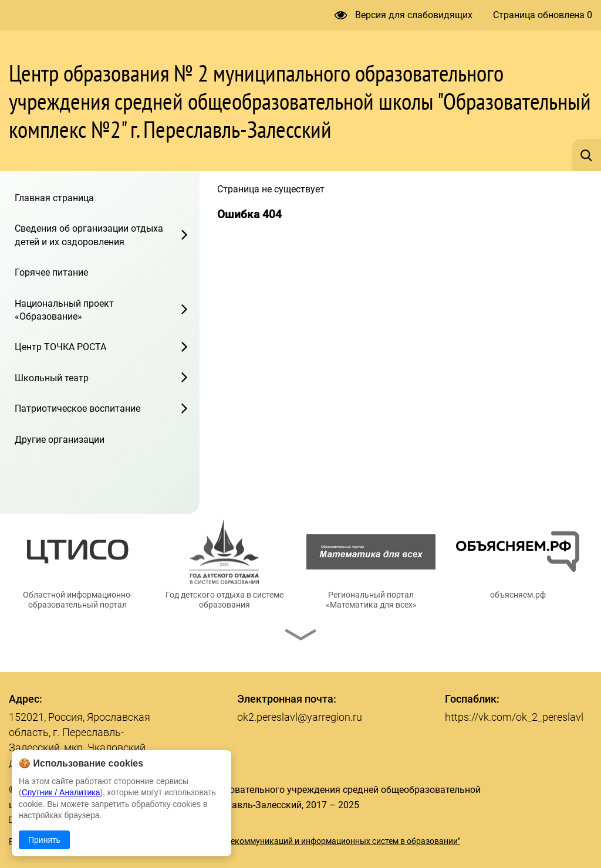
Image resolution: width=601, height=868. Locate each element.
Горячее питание (51, 272)
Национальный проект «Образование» (64, 310)
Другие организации (60, 440)
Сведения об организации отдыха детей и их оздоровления (89, 235)
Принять (44, 840)
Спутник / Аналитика (61, 792)
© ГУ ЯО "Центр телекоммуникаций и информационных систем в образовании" (309, 841)
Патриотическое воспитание (77, 408)
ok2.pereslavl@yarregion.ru (300, 717)
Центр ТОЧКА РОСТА (60, 347)
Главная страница (54, 198)
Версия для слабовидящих (404, 15)
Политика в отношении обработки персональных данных (119, 819)
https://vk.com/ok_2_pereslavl (514, 717)
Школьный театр (52, 378)
